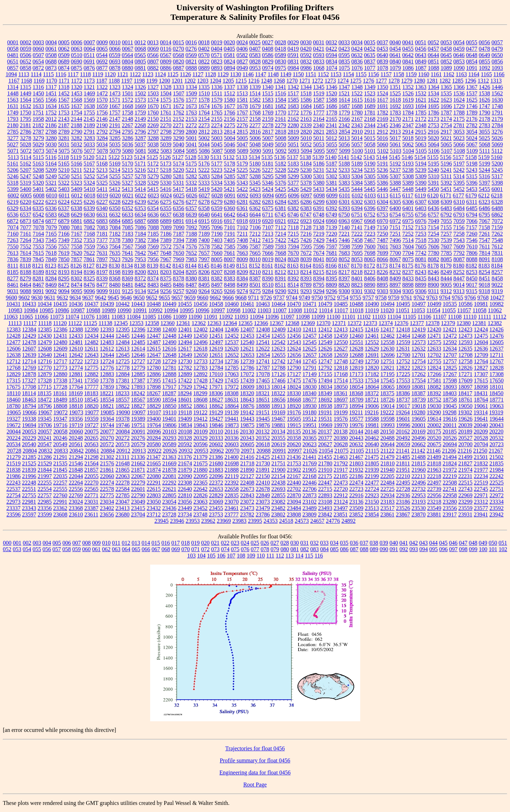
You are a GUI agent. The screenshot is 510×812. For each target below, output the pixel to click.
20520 (434, 438)
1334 (191, 87)
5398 (497, 183)
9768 (483, 298)
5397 (484, 183)
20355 (278, 438)
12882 (91, 374)
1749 (13, 113)
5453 (472, 189)
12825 (450, 368)
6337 (64, 208)
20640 (372, 444)
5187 (331, 164)
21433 (278, 457)
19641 (481, 419)
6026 (192, 195)
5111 (485, 151)
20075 (92, 432)
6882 (89, 221)
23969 (224, 521)
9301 (357, 291)
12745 (310, 361)
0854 (472, 61)
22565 (91, 489)
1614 (344, 100)
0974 (268, 68)
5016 (382, 138)
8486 (178, 285)
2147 (115, 119)
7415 (268, 240)
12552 (372, 342)
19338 (29, 419)
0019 (217, 42)
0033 (344, 42)
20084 (123, 432)
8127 (89, 266)
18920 (294, 406)
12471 (434, 336)
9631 (50, 298)
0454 (395, 49)
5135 (267, 157)
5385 (370, 183)
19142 (247, 412)
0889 (204, 68)
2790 (76, 132)
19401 (169, 419)
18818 (76, 406)
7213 (268, 234)
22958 (450, 495)
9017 (472, 285)
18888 (263, 406)
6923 (306, 221)
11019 (372, 310)
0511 (89, 55)
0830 (280, 61)
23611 (91, 514)
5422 (242, 189)
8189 (38, 272)
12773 (60, 368)
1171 (64, 81)
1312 (483, 81)
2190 (102, 125)
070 (186, 549)
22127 (247, 476)
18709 (356, 400)
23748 (200, 514)
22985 (45, 502)
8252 (459, 272)
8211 (268, 272)
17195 (387, 374)
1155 (361, 74)
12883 (107, 374)
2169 (382, 119)
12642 (76, 355)
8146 (216, 266)
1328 (166, 87)
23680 (123, 514)
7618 (51, 253)
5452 (459, 189)
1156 (373, 74)
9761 (407, 298)
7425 (293, 240)
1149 (286, 74)
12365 (245, 323)
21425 (263, 457)
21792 (341, 463)
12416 (372, 329)
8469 (51, 285)
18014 (278, 387)
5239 (421, 170)
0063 (76, 49)
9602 (24, 298)
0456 (421, 49)
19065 (14, 412)
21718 (247, 463)
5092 (281, 151)
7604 (408, 247)
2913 (395, 132)
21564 (91, 463)
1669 (140, 106)
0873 (51, 68)
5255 (115, 176)
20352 (263, 438)
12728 (154, 361)
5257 (127, 176)
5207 (25, 170)
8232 (395, 272)
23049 (138, 502)
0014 (166, 42)
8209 (242, 272)
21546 (76, 463)
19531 (325, 419)
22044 (76, 476)
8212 (280, 272)
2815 (242, 132)
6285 (293, 202)
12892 (200, 374)
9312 (446, 291)
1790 (484, 113)
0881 (140, 68)
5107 (447, 151)
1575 (166, 100)
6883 (102, 221)
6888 (153, 221)
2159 (268, 119)
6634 (140, 215)
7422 (280, 240)
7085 (128, 227)
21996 (29, 476)
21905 (310, 470)
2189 (89, 125)
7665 (255, 253)
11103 (379, 317)
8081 (421, 259)
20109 (201, 432)
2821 (319, 132)
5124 (140, 157)
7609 (459, 247)
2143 (64, 119)
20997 (295, 451)
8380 (191, 278)
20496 (419, 438)
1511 (217, 93)
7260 (472, 234)
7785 (446, 253)
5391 (433, 183)
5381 (331, 183)
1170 (52, 81)
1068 (319, 68)
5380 (319, 183)
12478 (29, 342)
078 (265, 549)
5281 (178, 176)
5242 (459, 170)
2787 (38, 132)
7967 (166, 259)
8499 (242, 285)
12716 (45, 361)
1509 (191, 93)
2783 (484, 125)
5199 (484, 164)
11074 (72, 317)
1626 (484, 100)
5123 (127, 157)
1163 (461, 74)
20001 (419, 425)
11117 (30, 323)
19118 (185, 412)
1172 (77, 81)
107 (231, 556)
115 (309, 556)
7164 (38, 234)
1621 (421, 100)
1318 (64, 87)
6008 (39, 195)
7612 (497, 247)
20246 (60, 438)
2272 (191, 125)
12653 (247, 355)
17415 (169, 380)
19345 (45, 419)
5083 (166, 151)
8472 (64, 285)
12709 (481, 355)
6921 (280, 221)
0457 (433, 49)
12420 (434, 329)
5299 (293, 176)
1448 (13, 93)
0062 (64, 49)
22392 (232, 483)
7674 (319, 253)
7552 (25, 247)
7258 (459, 234)
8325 (89, 278)
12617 (185, 349)
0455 (408, 49)
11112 (499, 317)
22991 (60, 502)
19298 (449, 412)
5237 (395, 170)
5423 (255, 189)
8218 (357, 272)
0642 (408, 55)
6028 (217, 195)
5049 (268, 144)
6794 (472, 215)
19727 (91, 425)
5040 (178, 144)
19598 (387, 419)
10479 (325, 304)
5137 (293, 157)
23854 (372, 514)
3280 (51, 138)
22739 (434, 489)
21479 (387, 457)
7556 (51, 247)
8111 (13, 266)
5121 (101, 157)
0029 (293, 42)
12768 (13, 368)
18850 (169, 406)
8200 (140, 272)
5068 (484, 144)
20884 (108, 451)
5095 (319, 151)
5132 (229, 157)
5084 (179, 151)
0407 (255, 49)
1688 (357, 106)
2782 (472, 125)
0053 (446, 42)
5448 (408, 189)
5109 (472, 151)
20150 (387, 432)
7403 (217, 240)
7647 (153, 253)
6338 (76, 208)
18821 (107, 406)
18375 (387, 393)
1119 (98, 74)
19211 (356, 412)
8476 (89, 285)
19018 (419, 406)
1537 (472, 93)
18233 (122, 393)
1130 (235, 74)
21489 (434, 457)
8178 (433, 266)
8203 (166, 272)
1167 (14, 81)
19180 (310, 412)
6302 (357, 202)
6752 (370, 215)
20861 (92, 451)
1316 (38, 87)
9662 (215, 298)
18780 (13, 406)
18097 (465, 387)
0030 (306, 42)
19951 (310, 425)
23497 (341, 508)
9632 (62, 298)
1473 (115, 93)
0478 (484, 49)
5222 (204, 170)
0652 (25, 61)
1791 (497, 113)
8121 (38, 266)
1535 (446, 93)
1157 (386, 74)
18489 (60, 400)
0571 (217, 55)
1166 (499, 74)
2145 (89, 119)
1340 (268, 87)
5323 (76, 183)
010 (106, 543)
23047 (123, 502)
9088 (25, 291)
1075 (344, 68)
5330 (166, 183)
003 (37, 543)
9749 (305, 298)
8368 (115, 278)
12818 (341, 368)
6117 (408, 195)
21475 (372, 457)
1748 (497, 106)
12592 (450, 342)
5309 (421, 176)
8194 (76, 272)
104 (201, 556)
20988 (263, 451)
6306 (408, 202)
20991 (279, 451)
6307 (421, 202)
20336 (232, 438)
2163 (306, 119)
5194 (421, 164)
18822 (123, 406)
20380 (341, 438)
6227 (102, 202)
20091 (138, 432)
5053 (319, 144)
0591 (293, 55)
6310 (459, 202)
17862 (123, 387)
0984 (293, 68)
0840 (395, 61)
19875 (247, 425)
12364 (230, 323)
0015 (178, 42)
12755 (434, 361)
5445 (370, 189)
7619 (64, 253)
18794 (29, 406)
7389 (166, 240)
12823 (419, 368)
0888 (191, 68)
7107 (268, 227)
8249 (446, 272)
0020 (229, 42)
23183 (387, 502)
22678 (263, 489)
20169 (418, 432)
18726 (387, 400)
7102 (243, 227)
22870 (294, 495)
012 (126, 543)
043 (424, 543)
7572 (166, 247)
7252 (408, 234)
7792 (459, 253)
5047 (242, 144)
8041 (319, 259)
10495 (403, 304)
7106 (255, 227)
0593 (319, 55)
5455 (484, 189)
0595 (344, 55)
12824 (434, 368)
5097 (332, 151)
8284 (51, 278)
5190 (370, 164)
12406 (232, 329)
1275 (356, 81)
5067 (472, 144)
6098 (319, 195)
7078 (39, 227)
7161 (25, 234)
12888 (169, 374)
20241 (45, 438)
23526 (403, 508)
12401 (185, 329)
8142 (165, 266)
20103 (170, 432)
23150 (372, 502)
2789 (64, 132)
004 (47, 543)
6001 (497, 189)
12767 (497, 361)
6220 (25, 202)
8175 (408, 266)
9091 (38, 291)
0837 (370, 61)
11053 (418, 310)
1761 (166, 113)
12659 (341, 355)
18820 (91, 406)
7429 (319, 240)
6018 (90, 195)
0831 (293, 61)
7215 (293, 234)
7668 (280, 253)
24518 (286, 521)
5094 (306, 151)
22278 (123, 483)
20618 (263, 444)
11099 (318, 317)
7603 (395, 247)
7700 (395, 253)
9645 (113, 298)
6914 (191, 221)
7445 (331, 240)
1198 (139, 81)
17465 (263, 380)
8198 (115, 272)
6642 (229, 215)
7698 (370, 253)
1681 (268, 106)
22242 (497, 476)
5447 (395, 189)
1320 (76, 87)
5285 (229, 176)
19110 (169, 412)
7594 (293, 247)
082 (305, 549)
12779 (138, 368)
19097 (138, 412)
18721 (372, 400)
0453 (382, 49)
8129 (102, 266)
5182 (280, 164)
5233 (344, 170)
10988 (93, 310)
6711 (268, 215)
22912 (341, 495)
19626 (465, 419)
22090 (185, 476)
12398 (154, 329)
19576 (341, 419)
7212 (255, 234)
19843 (200, 425)
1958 (38, 119)
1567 (64, 100)
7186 (166, 234)
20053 (29, 432)
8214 (306, 272)
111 (270, 556)
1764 (204, 113)
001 (17, 543)
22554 (45, 489)
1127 (198, 74)
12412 (325, 329)
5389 (408, 183)
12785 (232, 368)
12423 (465, 329)
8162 (280, 266)
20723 (497, 444)
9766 (470, 298)
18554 (107, 400)
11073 (57, 317)
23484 (294, 508)
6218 (497, 195)
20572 (107, 444)
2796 (140, 132)
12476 (497, 336)
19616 (450, 419)
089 (374, 549)
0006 (76, 42)
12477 (13, 342)
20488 (387, 438)
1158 (399, 74)
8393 (306, 278)
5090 (255, 151)
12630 (387, 349)
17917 (169, 387)
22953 (419, 495)
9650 (139, 298)
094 (424, 549)
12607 (29, 349)
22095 (200, 476)
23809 (310, 514)
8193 (64, 272)
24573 (302, 521)
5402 (51, 189)
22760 (60, 495)
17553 (403, 380)
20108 (185, 432)
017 (176, 543)
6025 (179, 195)
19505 (294, 419)
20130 (247, 432)
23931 (465, 514)
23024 (76, 502)
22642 (200, 489)
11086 (165, 317)
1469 (89, 93)
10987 (78, 310)
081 (295, 549)
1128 (211, 74)
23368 (76, 508)
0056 (484, 42)
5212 (89, 170)
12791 (310, 368)
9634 (75, 298)
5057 (357, 144)
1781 (370, 113)
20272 (123, 438)
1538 (484, 93)
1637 (76, 106)
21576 (107, 463)
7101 (230, 227)
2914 (408, 132)
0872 (38, 68)
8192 (51, 272)
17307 (481, 374)
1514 (255, 93)
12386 (60, 329)
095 (433, 549)
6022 (141, 195)
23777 (232, 514)
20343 (247, 438)
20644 (387, 444)
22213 (419, 476)
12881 (76, 374)
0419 (293, 49)
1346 (331, 87)
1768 (255, 113)
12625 (310, 349)
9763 (432, 298)
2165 (331, 119)
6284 (280, 202)
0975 (280, 68)
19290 (434, 412)
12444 (107, 336)
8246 (433, 272)
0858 (25, 68)
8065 (370, 259)
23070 (232, 502)
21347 (154, 457)
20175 (434, 432)
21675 (200, 463)
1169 (39, 81)
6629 (76, 215)
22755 (29, 495)
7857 (76, 259)
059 (76, 549)
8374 (153, 278)
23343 (29, 508)
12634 (450, 349)
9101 (115, 291)
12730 (185, 361)
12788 (278, 368)
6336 (51, 208)
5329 (153, 183)
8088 (472, 259)
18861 (200, 406)
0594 (331, 55)
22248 (29, 483)
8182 (471, 266)
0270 (178, 49)
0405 (229, 49)
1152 (323, 74)
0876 (89, 68)
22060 (107, 476)
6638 (178, 215)
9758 (381, 298)
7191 (229, 234)
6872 (13, 221)
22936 (403, 495)
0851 (433, 61)
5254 (102, 176)
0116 (166, 49)
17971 (216, 387)
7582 (217, 247)
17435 (232, 380)
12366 (261, 323)
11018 (356, 310)
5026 (497, 138)
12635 (465, 349)
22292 (169, 483)
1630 (497, 100)
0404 (217, 49)
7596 (319, 247)
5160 (497, 157)
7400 (204, 240)
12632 (419, 349)
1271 (305, 81)
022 (225, 543)
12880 (60, 374)
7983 (191, 259)
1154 (348, 74)
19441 (232, 419)
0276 (191, 49)
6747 (306, 215)
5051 (293, 144)
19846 (216, 425)
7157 (471, 227)
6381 (280, 208)
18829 (154, 406)
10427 (497, 298)
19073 (76, 412)
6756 (421, 215)
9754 (343, 298)
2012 (51, 119)
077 (255, 549)
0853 (459, 61)
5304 (357, 176)
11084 (134, 317)
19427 (216, 419)
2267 (127, 125)
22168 (310, 476)
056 (47, 549)
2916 (433, 132)
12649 (185, 355)
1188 (114, 81)
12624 (294, 349)
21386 (216, 457)
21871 (138, 470)
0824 (229, 61)
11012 (310, 310)
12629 (372, 349)
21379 (200, 457)
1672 (178, 106)
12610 (76, 349)
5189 (357, 164)
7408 (242, 240)
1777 (319, 113)
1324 (127, 87)
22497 (434, 483)
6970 (382, 221)
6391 (319, 208)
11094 (257, 317)
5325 (102, 183)
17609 (465, 380)
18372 (372, 393)
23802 (278, 514)
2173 (433, 119)
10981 (481, 304)
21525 (29, 463)
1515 (268, 93)
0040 (395, 42)
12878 (29, 374)
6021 (128, 195)
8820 (344, 285)
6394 (357, 208)
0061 (51, 49)
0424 (357, 49)
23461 (232, 508)
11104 (394, 317)
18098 (481, 387)
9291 (293, 291)
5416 (166, 189)
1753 (64, 113)
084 (324, 549)
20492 (403, 438)
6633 (127, 215)
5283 (204, 176)
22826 (200, 495)
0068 (140, 49)
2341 (331, 125)
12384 (29, 329)
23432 (154, 508)
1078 (382, 68)
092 (404, 549)
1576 (178, 100)
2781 (459, 125)
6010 (51, 195)
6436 (433, 208)
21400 (232, 457)
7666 (268, 253)
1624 (459, 100)
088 (364, 549)
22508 (450, 483)
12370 (323, 323)
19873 (232, 425)
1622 (433, 100)
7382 (140, 240)
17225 (403, 374)
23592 (497, 508)
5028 (25, 144)
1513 (242, 93)
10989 (109, 310)
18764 (481, 400)
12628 (356, 349)
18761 (465, 400)
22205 (387, 476)
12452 (232, 336)
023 (235, 543)
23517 (387, 508)
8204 (178, 272)
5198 (472, 164)
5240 (433, 170)
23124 (341, 502)
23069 (216, 502)
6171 (446, 195)
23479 (263, 508)
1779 (344, 113)
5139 (318, 157)
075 (235, 549)
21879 (185, 470)
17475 (294, 380)
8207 (217, 272)
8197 (102, 272)
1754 (76, 113)
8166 (331, 266)
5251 (76, 176)
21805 (372, 463)
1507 (178, 93)
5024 (472, 138)
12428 (13, 336)
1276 (368, 81)
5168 (102, 164)
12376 (401, 323)
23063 (200, 502)
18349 (325, 393)
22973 (13, 502)
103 (191, 556)
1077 (370, 68)
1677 (229, 106)
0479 (497, 49)
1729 (459, 106)
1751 (38, 113)
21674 (185, 463)
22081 (169, 476)
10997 (218, 310)
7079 (51, 227)
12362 (199, 323)
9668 (241, 298)
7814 (484, 253)
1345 (319, 87)
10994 (171, 310)
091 (394, 549)
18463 (29, 400)
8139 (153, 266)
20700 (465, 444)
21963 (434, 470)
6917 (229, 221)
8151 (242, 266)
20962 (217, 451)
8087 (459, 259)
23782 (247, 514)
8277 (13, 278)
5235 (370, 170)
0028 (280, 42)
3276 (497, 132)
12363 (214, 323)
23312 (481, 502)
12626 (325, 349)
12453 (247, 336)
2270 (166, 125)
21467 (356, 457)
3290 (178, 138)
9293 (306, 291)
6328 (497, 202)
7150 (382, 227)
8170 (357, 266)
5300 (306, 176)
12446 (138, 336)
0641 (395, 55)
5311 (446, 176)
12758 (465, 361)
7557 (64, 247)
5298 (280, 176)
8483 (153, 285)
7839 (25, 259)
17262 (419, 374)
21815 (419, 463)
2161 (280, 119)
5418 (191, 189)
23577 (481, 508)
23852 (356, 514)
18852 (185, 406)
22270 (91, 483)
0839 (382, 61)
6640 (204, 215)
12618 (200, 349)
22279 (138, 483)
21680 (216, 463)
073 (215, 549)
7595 (306, 247)
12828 (497, 368)
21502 (497, 457)
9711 (253, 298)
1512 (229, 93)
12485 (138, 342)
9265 (217, 291)
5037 (140, 144)
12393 (107, 329)
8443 (433, 278)
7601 (382, 247)
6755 (408, 215)
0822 (204, 61)
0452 (370, 49)
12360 (168, 323)
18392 (434, 393)
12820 (372, 368)
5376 (280, 183)
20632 (356, 444)
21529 (45, 463)
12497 (216, 342)
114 (299, 556)
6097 (306, 195)
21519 (13, 463)
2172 (421, 119)
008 (86, 543)
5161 (13, 164)
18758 (450, 400)
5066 (459, 144)
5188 (344, 164)
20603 (232, 444)
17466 (278, 380)
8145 (204, 266)
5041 (191, 144)
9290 (280, 291)
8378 (178, 278)
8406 (370, 278)
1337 (229, 87)
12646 (138, 355)
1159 (411, 74)
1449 (25, 93)
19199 (341, 412)
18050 (341, 387)
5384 (357, 183)
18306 (216, 393)
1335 (204, 87)
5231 (319, 170)
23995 (255, 521)
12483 (107, 342)
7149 (369, 227)
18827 (138, 406)
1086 (408, 68)
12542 (278, 342)
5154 (420, 157)
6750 (344, 215)
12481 (76, 342)
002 (27, 543)
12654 (263, 355)
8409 (395, 278)
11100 (333, 317)
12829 (13, 374)
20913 (139, 451)
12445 (123, 336)
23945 (161, 521)
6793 (459, 215)
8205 (191, 272)
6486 (484, 208)
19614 (434, 419)
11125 (90, 323)
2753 (433, 125)
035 (344, 543)
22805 (169, 495)
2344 (370, 125)
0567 (166, 55)
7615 (38, 253)
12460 (356, 336)
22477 (372, 483)
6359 (217, 208)
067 (156, 549)
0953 (255, 68)
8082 (433, 259)
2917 (446, 132)
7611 (484, 247)
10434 (45, 304)
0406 (242, 49)
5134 (254, 157)
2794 (115, 132)
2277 (255, 125)
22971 (481, 495)
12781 (169, 368)
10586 (465, 304)
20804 (30, 451)
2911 (370, 132)
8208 (229, 272)
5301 (319, 176)
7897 (102, 259)
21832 (481, 463)
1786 (433, 113)
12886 (154, 374)
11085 (149, 317)
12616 (169, 349)
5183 (293, 164)
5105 (421, 151)
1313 (496, 81)
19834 (185, 425)
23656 (107, 514)
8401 (357, 278)
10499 (434, 304)
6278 (204, 202)
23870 (419, 514)
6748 (319, 215)
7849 (51, 259)
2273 (204, 125)
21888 (232, 470)
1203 (203, 81)
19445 (263, 419)
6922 (293, 221)
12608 (45, 349)
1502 (140, 93)
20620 (294, 444)
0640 (382, 55)
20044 (14, 432)
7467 (370, 240)
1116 (61, 74)
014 (146, 543)
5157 (458, 157)
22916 (356, 495)
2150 (153, 119)
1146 (248, 74)
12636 (481, 349)
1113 (24, 74)
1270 (292, 81)
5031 (64, 144)
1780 (357, 113)
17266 (434, 374)
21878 (169, 470)
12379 (448, 323)
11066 (41, 317)
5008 (280, 138)
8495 (204, 285)
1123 (148, 74)
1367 (472, 87)
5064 (433, 144)
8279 (25, 278)
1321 (89, 87)
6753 (382, 215)
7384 (153, 240)
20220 (496, 432)
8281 (38, 278)
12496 (200, 342)
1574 (153, 100)
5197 (459, 164)
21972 (450, 470)
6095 (281, 195)
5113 (13, 157)
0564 (127, 55)
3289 (166, 138)
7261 (484, 234)
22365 (200, 483)
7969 (178, 259)
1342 (293, 87)
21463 (341, 457)
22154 (278, 476)
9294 (319, 291)
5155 (433, 157)
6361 (242, 208)
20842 (76, 451)
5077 (90, 151)
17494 (325, 380)
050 (493, 543)
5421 (229, 189)
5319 (25, 183)
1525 (395, 93)
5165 (64, 164)
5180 (255, 164)
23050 (154, 502)
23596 (13, 514)
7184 (140, 234)
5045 (217, 144)
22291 (154, 483)
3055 (484, 132)
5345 (255, 183)
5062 (408, 144)
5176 (204, 164)
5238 (408, 170)
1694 (421, 106)
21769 (310, 463)
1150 (298, 74)
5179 (242, 164)
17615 (481, 380)
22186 (356, 476)
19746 (123, 425)
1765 (217, 113)
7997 (204, 259)
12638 (13, 355)
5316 (484, 176)
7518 (421, 240)
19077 (92, 412)
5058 (370, 144)
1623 (446, 100)
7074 (13, 227)
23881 (434, 514)
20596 (200, 444)
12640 (45, 355)
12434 (91, 336)
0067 (127, 49)
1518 (306, 93)
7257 (446, 234)
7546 (472, 240)
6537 (25, 215)
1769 (268, 113)
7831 (497, 253)
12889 (185, 374)
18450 (496, 393)
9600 (11, 298)
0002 (25, 42)
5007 (268, 138)
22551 (29, 489)
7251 (395, 234)
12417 (387, 329)
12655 (278, 355)
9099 (102, 291)
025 (255, 543)
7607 (446, 247)
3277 (13, 138)
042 (414, 543)
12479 (45, 342)
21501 (481, 457)
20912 (123, 451)
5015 (370, 138)
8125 (63, 266)
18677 (310, 400)
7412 (255, 240)
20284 (154, 438)
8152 (255, 266)
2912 (382, 132)
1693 (408, 106)
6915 (204, 221)
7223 (370, 234)
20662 (419, 444)
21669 (169, 463)
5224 (229, 170)
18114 (29, 393)
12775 (91, 368)
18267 (153, 393)
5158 (471, 157)
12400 (169, 329)
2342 (344, 125)
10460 (232, 304)
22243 (13, 483)
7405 (229, 240)
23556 (450, 508)
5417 (178, 189)
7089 (166, 227)
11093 (241, 317)
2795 (127, 132)
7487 (382, 240)
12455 (278, 336)
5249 (51, 176)
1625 (472, 100)
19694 (29, 425)
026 (265, 543)
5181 (268, 164)
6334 (25, 208)
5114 (26, 157)
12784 (216, 368)
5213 (102, 170)
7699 (382, 253)
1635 (64, 106)
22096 (216, 476)
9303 (382, 291)
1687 (344, 106)
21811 (403, 463)
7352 (76, 240)
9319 (497, 291)
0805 (140, 61)
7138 (318, 227)
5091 (268, 151)
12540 (247, 342)
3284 (102, 138)
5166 (76, 164)
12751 (387, 361)
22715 (325, 489)
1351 (395, 87)
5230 (306, 170)
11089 (180, 317)
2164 (319, 119)
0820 (178, 61)
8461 (13, 285)
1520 (331, 93)
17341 (76, 380)
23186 (403, 502)
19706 (45, 425)
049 (483, 543)
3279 (38, 138)
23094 (294, 502)
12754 (419, 361)
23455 (216, 508)
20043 (497, 425)
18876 (247, 406)
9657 (177, 298)
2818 (280, 132)
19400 (154, 419)
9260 (191, 291)
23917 (450, 514)
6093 (255, 195)
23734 (185, 514)
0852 (446, 61)
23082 (278, 502)
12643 (91, 355)
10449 (169, 304)
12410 (294, 329)
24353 (271, 521)
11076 (88, 317)
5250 (64, 176)
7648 (166, 253)
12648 (169, 355)
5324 (89, 183)
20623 (310, 444)
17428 (200, 380)
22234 (481, 476)
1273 (330, 81)
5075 (64, 151)
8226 (382, 272)
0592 (306, 55)
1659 (102, 106)
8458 (497, 278)
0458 (446, 49)
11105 (409, 317)
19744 (107, 425)
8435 (421, 278)
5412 (115, 189)
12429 (29, 336)
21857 (91, 470)
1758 (127, 113)
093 (414, 549)
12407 (247, 329)
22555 (60, 489)
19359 (91, 419)
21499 (465, 457)
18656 (278, 400)
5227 (268, 170)
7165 (51, 234)
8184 (497, 266)
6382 (293, 208)
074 (225, 549)
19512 (310, 419)
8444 (446, 278)
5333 (204, 183)
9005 (446, 285)
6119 (420, 195)
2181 (25, 125)
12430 (45, 336)
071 (195, 549)
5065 (446, 144)
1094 (11, 74)
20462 (372, 438)
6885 (127, 221)
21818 (434, 463)
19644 (497, 419)
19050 (465, 406)
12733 (200, 361)
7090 (179, 227)
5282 (191, 176)
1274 (343, 81)
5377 (293, 183)
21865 (123, 470)
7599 (357, 247)
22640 (185, 489)
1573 (140, 100)
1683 (293, 106)
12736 (232, 361)
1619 (408, 100)
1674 (204, 106)
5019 (421, 138)
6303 (370, 202)
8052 (344, 259)
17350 (91, 380)
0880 (127, 68)
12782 (185, 368)
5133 (242, 157)
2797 (153, 132)
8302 (76, 278)
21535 (60, 463)
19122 (200, 412)
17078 (263, 374)
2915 (421, 132)
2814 (229, 132)
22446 (310, 483)
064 (126, 549)
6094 (268, 195)
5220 (178, 170)
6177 (459, 195)
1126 (185, 74)
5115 (38, 157)
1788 (459, 113)
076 (245, 549)
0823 (217, 61)
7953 (140, 259)
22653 (216, 489)
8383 (229, 278)
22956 (434, 495)
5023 (459, 138)
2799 (178, 132)
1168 (26, 81)
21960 (419, 470)
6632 (115, 215)
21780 (325, 463)
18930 (310, 406)
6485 (472, 208)
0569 (191, 55)
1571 (115, 100)
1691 (382, 106)
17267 (450, 374)
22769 (76, 495)
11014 (326, 310)
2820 (306, 132)
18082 (434, 387)
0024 (242, 42)
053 (17, 549)
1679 (255, 106)
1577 (191, 100)
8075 (408, 259)
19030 (434, 406)
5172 (153, 164)
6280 (229, 202)
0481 (13, 55)
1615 (357, 100)
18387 (418, 393)
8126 (76, 266)
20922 (154, 451)
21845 (60, 470)
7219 (319, 234)
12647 (154, 355)
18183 (91, 393)
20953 (201, 451)
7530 (433, 240)
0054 (459, 42)
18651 (263, 400)
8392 (293, 278)
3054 (472, 132)
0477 (472, 49)
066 (146, 549)
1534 (433, 93)
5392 (446, 183)
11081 (103, 317)
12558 (387, 342)
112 (280, 556)
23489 (310, 508)
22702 (294, 489)
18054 (356, 387)
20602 (216, 444)
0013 (153, 42)
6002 (13, 195)
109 (251, 556)
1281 (432, 81)
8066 (382, 259)
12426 (497, 329)
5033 (89, 144)
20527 (465, 438)
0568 (178, 55)
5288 (255, 176)
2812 (204, 132)
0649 (484, 55)
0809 (166, 61)
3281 (64, 138)
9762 (419, 298)
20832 (45, 451)
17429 (216, 380)
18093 (450, 387)
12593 (465, 342)
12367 (277, 323)
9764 (445, 298)
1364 (433, 87)
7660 (217, 253)
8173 (382, 266)
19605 (419, 419)
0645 (446, 55)
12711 (496, 355)
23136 (356, 502)
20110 (216, 432)
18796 (45, 406)
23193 (419, 502)
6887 (140, 221)
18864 (232, 406)
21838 (13, 470)
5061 (395, 144)
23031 (91, 502)
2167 (357, 119)
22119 (231, 476)
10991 (140, 310)
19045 (450, 406)
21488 (419, 457)
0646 (459, 55)
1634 (51, 106)
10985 (46, 310)
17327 (29, 380)
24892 (348, 521)
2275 (229, 125)
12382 (495, 323)
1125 (173, 74)
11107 (440, 317)
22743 (465, 489)
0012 (140, 42)
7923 (115, 259)
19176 (294, 412)
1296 (470, 81)
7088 (153, 227)
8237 (408, 272)
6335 (38, 208)
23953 (193, 521)
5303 (344, 176)
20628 (341, 444)
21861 (107, 470)
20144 (356, 432)
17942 (200, 387)
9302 (370, 291)
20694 (450, 444)
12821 (387, 368)
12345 (121, 323)
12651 (216, 355)
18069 (403, 387)
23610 (76, 514)
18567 (138, 400)
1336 (217, 87)
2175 (459, 119)
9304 (395, 291)
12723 (91, 361)
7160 (13, 234)
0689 (64, 61)
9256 (166, 291)
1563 (13, 100)
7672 (306, 253)
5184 (306, 164)
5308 (408, 176)
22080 (154, 476)
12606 (13, 349)
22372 (216, 483)
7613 (13, 253)
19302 (465, 412)
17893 (138, 387)
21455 (325, 457)
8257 (497, 272)
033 (324, 543)
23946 (177, 521)
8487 (191, 285)
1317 (51, 87)
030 (295, 543)
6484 (459, 208)
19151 (263, 412)
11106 (424, 317)
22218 (434, 476)
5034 (102, 144)
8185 (13, 272)
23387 (91, 508)
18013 (263, 387)
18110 (14, 393)
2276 (242, 125)
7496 (395, 240)
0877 (102, 68)
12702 (434, 355)
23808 (294, 514)
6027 (204, 195)
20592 (185, 444)
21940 (387, 470)
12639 (29, 355)
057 (57, 549)
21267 (496, 451)
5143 (369, 157)
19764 (154, 425)
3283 (89, 138)
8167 (344, 266)
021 (215, 543)
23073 (263, 502)
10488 (356, 304)
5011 (319, 138)
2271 (178, 125)
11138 (105, 323)
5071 (13, 151)
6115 (395, 195)
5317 (497, 176)
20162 (403, 432)
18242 (138, 393)
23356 (45, 508)
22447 (325, 483)
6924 (319, 221)
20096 (154, 432)
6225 (76, 202)
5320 (38, 183)
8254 (484, 272)
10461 (247, 304)
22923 (372, 495)
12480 (60, 342)
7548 (497, 240)
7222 (357, 234)
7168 (89, 234)
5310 (433, 176)
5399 (13, 189)
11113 (15, 323)
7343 (38, 240)
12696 (387, 355)
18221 (107, 393)
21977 (481, 470)
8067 (395, 259)
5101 (370, 151)
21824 (450, 463)
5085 (192, 151)
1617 (382, 100)
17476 (310, 380)
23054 (169, 502)
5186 (319, 164)
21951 (403, 470)
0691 (89, 61)
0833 (319, 61)
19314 (481, 412)
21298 (91, 457)
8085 (446, 259)
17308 (497, 374)
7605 (421, 247)
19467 (278, 419)
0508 (51, 55)
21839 (29, 470)
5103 (396, 151)
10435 (60, 304)
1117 (73, 74)
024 (245, 543)
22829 (216, 495)
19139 (232, 412)
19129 (216, 412)
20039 (465, 425)
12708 (465, 355)
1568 (76, 100)
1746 (472, 106)
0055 (472, 42)
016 (166, 543)
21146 (434, 451)
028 (285, 543)
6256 (153, 202)
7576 (191, 247)
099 (473, 549)
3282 (76, 138)
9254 (153, 291)
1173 (89, 81)
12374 (386, 323)
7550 (13, 247)
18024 (294, 387)
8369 (127, 278)
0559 (115, 55)
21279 (13, 457)
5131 (216, 157)
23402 (107, 508)
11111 (485, 317)
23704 (138, 514)
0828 (255, 61)
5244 (484, 170)
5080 (128, 151)
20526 (450, 438)
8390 (268, 278)
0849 (421, 61)
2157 (242, 119)
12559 (403, 342)
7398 (191, 240)
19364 (107, 419)
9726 (266, 298)
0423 (344, 49)
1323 (115, 87)
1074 (331, 68)
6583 (51, 215)
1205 (228, 81)
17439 (247, 380)
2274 (217, 125)
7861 (89, 259)
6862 (497, 215)
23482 (278, 508)
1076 (357, 68)
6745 (280, 215)
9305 (408, 291)
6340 (102, 208)
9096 (89, 291)
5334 (217, 183)
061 (96, 549)
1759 (140, 113)
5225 (242, 170)
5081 (141, 151)
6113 (383, 195)
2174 (446, 119)
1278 (394, 81)
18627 (216, 400)
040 (394, 543)
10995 (187, 310)
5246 (13, 176)
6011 (64, 195)
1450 (38, 93)
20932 (186, 451)
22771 (91, 495)
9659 (190, 298)
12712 (13, 361)
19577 (356, 419)
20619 (278, 444)
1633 (38, 106)
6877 (51, 221)
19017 (403, 406)
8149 (229, 266)
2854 (344, 132)
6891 (178, 221)
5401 (38, 189)
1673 (191, 106)
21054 (326, 451)
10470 (294, 304)
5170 (127, 164)
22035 (60, 476)
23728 (169, 514)
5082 (153, 151)
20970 (232, 451)
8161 (267, 266)
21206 (449, 451)
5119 (76, 157)
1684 (306, 106)
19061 (481, 406)
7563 (102, 247)
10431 (13, 304)
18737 (403, 400)
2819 (293, 132)
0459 (459, 49)
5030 (51, 144)
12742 (278, 361)
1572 (127, 100)
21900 (278, 470)
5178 (229, 164)
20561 (76, 444)
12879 (45, 374)
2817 (268, 132)
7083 (102, 227)
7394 (178, 240)
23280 (450, 502)
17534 (372, 380)
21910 (325, 470)
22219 (450, 476)
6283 (268, 202)
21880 (200, 470)
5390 (421, 183)
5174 (178, 164)
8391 (280, 278)
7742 (421, 253)
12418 (403, 329)
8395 (331, 278)
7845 (38, 259)
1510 (204, 93)
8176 (420, 266)
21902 (294, 470)
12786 (247, 368)
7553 (38, 247)
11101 (349, 317)
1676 (217, 106)
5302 (331, 176)
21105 (357, 451)
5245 (497, 170)
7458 (357, 240)
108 (241, 556)
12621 (247, 349)
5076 (77, 151)
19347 (60, 419)
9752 (330, 298)
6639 (191, 215)
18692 (325, 400)
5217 (153, 170)
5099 (345, 151)
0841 (408, 61)
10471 (310, 304)
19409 (185, 419)
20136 (309, 432)
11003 (264, 310)
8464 (25, 285)
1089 (446, 68)
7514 (408, 240)
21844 (45, 470)
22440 (294, 483)
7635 (115, 253)
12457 (310, 336)
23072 (247, 502)
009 (96, 543)
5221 (191, 170)
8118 (25, 266)
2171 (408, 119)
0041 (408, 42)
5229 (293, 170)
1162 (449, 74)
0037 (382, 42)
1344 (306, 87)
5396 (472, 183)
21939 (372, 470)
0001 (13, 42)
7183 (127, 234)
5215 (127, 170)
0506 (25, 55)
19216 (372, 412)
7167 (76, 234)
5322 (64, 183)
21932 (356, 470)
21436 (294, 457)
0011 (127, 42)
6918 (242, 221)
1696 (446, 106)
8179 (446, 266)
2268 (140, 125)
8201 (153, 272)
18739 (419, 400)
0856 (497, 61)
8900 (433, 285)
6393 (344, 208)
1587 (319, 100)
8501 (255, 285)
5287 (242, 176)
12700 (403, 355)
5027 (13, 144)
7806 (472, 253)
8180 (459, 266)
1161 (436, 74)
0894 (229, 68)
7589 (268, 247)
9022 (497, 285)
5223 (217, 170)
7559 (89, 247)
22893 (325, 495)
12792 (325, 368)
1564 (25, 100)
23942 (497, 514)
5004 (229, 138)
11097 (287, 317)
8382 (217, 278)
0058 (13, 49)
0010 (115, 42)
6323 (484, 202)
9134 (140, 291)
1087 (421, 68)
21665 (154, 463)
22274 (107, 483)
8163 (293, 266)
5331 (178, 183)
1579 (217, 100)
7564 (115, 247)
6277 (191, 202)
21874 (154, 470)
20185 (449, 432)
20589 (169, 444)
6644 (255, 215)
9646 (126, 298)
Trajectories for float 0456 (255, 748)
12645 (123, 355)
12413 (341, 329)
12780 (154, 368)
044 (433, 543)
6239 (140, 202)
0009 (102, 42)
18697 (341, 400)
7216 (306, 234)
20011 (450, 425)
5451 (446, 189)
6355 (166, 208)
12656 (294, 355)
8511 (280, 285)
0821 (191, 61)
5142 (356, 157)
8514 (293, 285)
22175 (325, 476)
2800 (191, 132)
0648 (472, 55)
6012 (77, 195)
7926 (127, 259)
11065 (26, 317)
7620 (76, 253)
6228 (115, 202)
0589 (280, 55)
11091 (211, 317)
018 (186, 543)
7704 (408, 253)
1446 (497, 87)
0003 (38, 42)
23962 (208, 521)
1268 (279, 81)
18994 (356, 406)
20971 (248, 451)
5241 (446, 170)
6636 (153, 215)
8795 (319, 285)
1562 (497, 93)
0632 (357, 55)
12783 (200, 368)
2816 (255, 132)
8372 (140, 278)
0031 (319, 42)
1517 (293, 93)
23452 (200, 508)
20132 (262, 432)
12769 (29, 368)
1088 (433, 68)
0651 (13, 61)
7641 (127, 253)
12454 (263, 336)
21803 (356, 463)
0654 (38, 61)
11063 (11, 317)
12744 (294, 361)
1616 (370, 100)
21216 (465, 451)
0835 (344, 61)
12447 (154, 336)
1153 (336, 74)
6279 (217, 202)
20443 (356, 438)
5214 (115, 170)
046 (453, 543)
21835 (497, 463)
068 (166, 549)
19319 (496, 412)
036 (354, 543)
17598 (450, 380)
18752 (434, 400)
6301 (344, 202)
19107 (154, 412)
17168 (341, 374)
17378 (107, 380)
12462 (387, 336)
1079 (395, 68)
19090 (123, 412)
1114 (36, 74)
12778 (123, 368)
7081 (77, 227)
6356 (178, 208)
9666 (228, 298)
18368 (356, 393)
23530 (419, 508)
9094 (64, 291)
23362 (60, 508)
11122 (75, 323)
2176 (472, 119)
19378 (123, 419)
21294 (76, 457)
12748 (341, 361)
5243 (472, 170)
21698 (232, 463)
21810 (387, 463)
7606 (433, 247)
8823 (357, 285)
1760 (153, 113)
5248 (38, 176)
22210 (403, 476)
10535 (450, 304)
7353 (89, 240)
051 (503, 543)
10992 (155, 310)
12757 (450, 361)
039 (384, 543)
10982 (497, 304)
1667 (115, 106)
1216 (254, 81)
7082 (90, 227)
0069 (153, 49)
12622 (263, 349)
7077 (26, 227)
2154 (204, 119)
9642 (101, 298)
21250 (480, 451)
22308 (185, 483)
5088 (230, 151)
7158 (484, 227)
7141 (357, 227)
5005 (242, 138)
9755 (356, 298)
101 (493, 549)
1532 (421, 93)
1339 (255, 87)
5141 (344, 157)
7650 (178, 253)
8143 (178, 266)
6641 (217, 215)
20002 (434, 425)
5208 (38, 170)
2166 (344, 119)
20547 (45, 444)
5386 (382, 183)
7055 (446, 221)
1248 (266, 81)
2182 (38, 125)
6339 (89, 208)
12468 (419, 336)
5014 (357, 138)
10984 (31, 310)
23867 (403, 514)
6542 (38, 215)
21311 (122, 457)
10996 (202, 310)
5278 (140, 176)
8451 (484, 278)
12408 (263, 329)
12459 (341, 336)
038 (374, 543)
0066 (115, 49)
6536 (13, 215)
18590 (154, 400)
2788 (51, 132)
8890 (370, 285)
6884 (115, 221)
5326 (115, 183)
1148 (273, 74)
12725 (123, 361)
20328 (185, 438)
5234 (357, 170)
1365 (446, 87)
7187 (178, 234)
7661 (229, 253)
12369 (308, 323)
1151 (311, 74)
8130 (114, 266)
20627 (325, 444)
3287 (140, 138)
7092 (192, 227)
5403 (64, 189)
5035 (115, 144)
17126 (278, 374)
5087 (217, 151)
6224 (64, 202)
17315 (13, 380)
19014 (387, 406)
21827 (465, 463)
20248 (76, 438)
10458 (216, 304)
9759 (394, 298)
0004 (51, 42)
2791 (89, 132)
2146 (102, 119)
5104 (408, 151)
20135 (294, 432)
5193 (408, 164)
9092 (51, 291)
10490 (372, 304)
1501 (127, 93)
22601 (138, 489)
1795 (25, 119)
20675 (434, 444)
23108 (325, 502)
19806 (169, 425)
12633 (434, 349)
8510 (268, 285)
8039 (306, 259)
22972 (497, 495)
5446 (382, 189)
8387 (255, 278)
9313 (459, 291)
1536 (459, 93)
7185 (153, 234)
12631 (403, 349)
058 (67, 549)
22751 (497, 489)
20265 (91, 438)
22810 (185, 495)
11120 (60, 323)
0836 (357, 61)
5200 (497, 164)
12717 (60, 361)
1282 (445, 81)
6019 (102, 195)
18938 (325, 406)
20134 (278, 432)
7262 (497, 234)
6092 (243, 195)
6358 (204, 208)
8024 (280, 259)
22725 (387, 489)
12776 (107, 368)
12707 (450, 355)
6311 (472, 202)
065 (136, 549)
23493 (325, 508)
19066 (29, 412)
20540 (29, 444)
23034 (107, 502)
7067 (484, 221)
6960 (331, 221)
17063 (232, 374)
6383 (306, 208)
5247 (25, 176)
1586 (306, 100)
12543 (294, 342)
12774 (76, 368)
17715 (45, 387)
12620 (232, 349)
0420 (306, 49)
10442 (123, 304)
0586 (268, 55)
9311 (433, 291)
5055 (331, 144)
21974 (465, 470)
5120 (89, 157)
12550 (341, 342)
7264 (25, 240)
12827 (481, 368)
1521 (344, 93)
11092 (226, 317)
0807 (153, 61)
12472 (450, 336)
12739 (247, 361)
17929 (185, 387)
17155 (325, 374)
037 (364, 543)
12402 (200, 329)
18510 (76, 400)
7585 (229, 247)
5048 (255, 144)
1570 (102, 100)
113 (290, 556)
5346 (268, 183)
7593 (280, 247)
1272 (317, 81)
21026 (310, 451)
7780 (433, 253)
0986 (306, 68)
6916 (217, 221)
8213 (293, 272)
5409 (76, 189)
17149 (310, 374)
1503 (153, 93)
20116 (231, 432)
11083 (118, 317)
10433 (29, 304)
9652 (152, 298)
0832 (306, 61)
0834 (331, 61)
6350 (115, 208)
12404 (216, 329)
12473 (465, 336)
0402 (204, 49)
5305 (370, 176)
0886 (166, 68)
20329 (200, 438)
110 (260, 556)
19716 (60, 425)
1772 (293, 113)
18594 (169, 400)
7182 (115, 234)
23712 (154, 514)
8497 (217, 285)
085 (334, 549)
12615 (154, 349)
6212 (484, 195)
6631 (102, 215)
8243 (421, 272)
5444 (357, 189)
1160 (424, 74)
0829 (268, 61)
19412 (200, 419)
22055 (91, 476)
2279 (280, 125)
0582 (242, 55)
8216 (331, 272)
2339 (306, 125)
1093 (497, 68)
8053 (357, 259)
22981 (29, 502)
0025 (255, 42)
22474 (356, 483)
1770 (280, 113)
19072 (61, 412)
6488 (497, 208)
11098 (303, 317)
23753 (216, 514)
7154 (433, 227)
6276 (178, 202)
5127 (178, 157)
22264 (76, 483)
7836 (13, 259)
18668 (294, 400)
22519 (481, 483)
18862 (216, 406)
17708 (29, 387)
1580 (229, 100)
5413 (127, 189)
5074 (51, 151)
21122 (387, 451)
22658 (232, 489)
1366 (459, 87)
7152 (408, 227)
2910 (357, 132)
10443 (138, 304)
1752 (51, 113)
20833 (61, 451)
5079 (115, 151)
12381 (479, 323)
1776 (306, 113)
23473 (247, 508)
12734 (216, 361)
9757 (368, 298)
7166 (64, 234)
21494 (450, 457)
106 (221, 556)
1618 (395, 100)
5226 (255, 170)
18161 (60, 393)
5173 (166, 164)
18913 (278, 406)
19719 (76, 425)
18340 (309, 393)
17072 (247, 374)
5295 (268, 176)
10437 (91, 304)
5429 (306, 189)
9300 (344, 291)
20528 (481, 438)
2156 (229, 119)
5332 (191, 183)
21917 (341, 470)
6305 (395, 202)
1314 (13, 87)
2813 (217, 132)
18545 (91, 400)
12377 (417, 323)
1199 (152, 81)
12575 (434, 342)
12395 (123, 329)
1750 (25, 113)
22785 (123, 495)
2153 (191, 119)
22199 (372, 476)
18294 (185, 393)
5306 (382, 176)
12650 (200, 355)
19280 (418, 412)
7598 (344, 247)
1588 (331, 100)
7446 (344, 240)
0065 (102, 49)
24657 (317, 521)
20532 (497, 438)
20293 (169, 438)
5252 (89, 176)
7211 (242, 234)
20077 (107, 432)
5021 (446, 138)
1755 (89, 113)
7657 (204, 253)
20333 (216, 438)
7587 (255, 247)
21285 (29, 457)
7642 (140, 253)
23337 (13, 508)
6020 (115, 195)
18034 (325, 387)
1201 (177, 81)
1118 (86, 74)
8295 (64, 278)
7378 (115, 240)
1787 (446, 113)
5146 (407, 157)
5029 (38, 144)
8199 (127, 272)
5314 (459, 176)
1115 (48, 74)
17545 (387, 380)
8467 (38, 285)
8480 (115, 285)
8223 (370, 272)
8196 (89, 272)
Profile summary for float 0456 (255, 760)
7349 (64, 240)
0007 (89, 42)
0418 (280, 49)
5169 (115, 164)
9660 (203, 298)
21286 (45, 457)
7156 (459, 227)
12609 (60, 349)
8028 (293, 259)
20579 (138, 444)
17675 (13, 387)
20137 (325, 432)
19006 (372, 406)
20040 (481, 425)
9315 (472, 291)
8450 (472, 278)
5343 (242, 183)
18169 (75, 393)
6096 (294, 195)
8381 (204, 278)
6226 (89, 202)
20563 (91, 444)
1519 (319, 93)
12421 (450, 329)
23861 (387, 514)
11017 (341, 310)
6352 (127, 208)
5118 (63, 157)
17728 (60, 387)
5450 (433, 189)
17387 (138, 380)
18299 (200, 393)
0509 (64, 55)
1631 (13, 106)
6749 (331, 215)
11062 (495, 310)
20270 (107, 438)
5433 (319, 189)
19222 (387, 412)
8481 (127, 285)
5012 (331, 138)
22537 (13, 489)
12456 (294, 336)
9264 (204, 291)
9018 (484, 285)
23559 (465, 508)
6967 (357, 221)
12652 (232, 355)
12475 (481, 336)
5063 (421, 144)
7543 (459, 240)
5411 (102, 189)
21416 (247, 457)
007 (76, 543)
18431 (481, 393)
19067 (45, 412)
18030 (310, 387)
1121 (123, 74)
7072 (497, 221)
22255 (45, 483)
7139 (331, 227)
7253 (421, 234)
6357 (191, 208)
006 (67, 543)
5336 (229, 183)
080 (285, 549)
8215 (319, 272)
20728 (14, 451)
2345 (382, 125)
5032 (76, 144)
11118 (45, 323)
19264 (403, 412)
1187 (101, 81)
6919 (255, 221)
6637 (166, 215)
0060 (38, 49)
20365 (310, 438)
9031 (13, 291)
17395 (154, 380)
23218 (434, 502)
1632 (25, 106)
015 (156, 543)
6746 (293, 215)
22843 (247, 495)
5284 (217, 176)
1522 (357, 93)
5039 (166, 144)
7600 (370, 247)
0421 (319, 49)
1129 (223, 74)
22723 (356, 489)
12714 (29, 361)
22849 (263, 495)
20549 (60, 444)
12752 (403, 361)
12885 (138, 374)
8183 (484, 266)
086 (344, 549)
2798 (166, 132)
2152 (178, 119)
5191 (382, 164)
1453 (76, 93)
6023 (153, 195)
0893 (217, 68)
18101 (497, 387)
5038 (153, 144)
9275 (255, 291)
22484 (387, 483)
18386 (403, 393)
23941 (481, 514)
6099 (332, 195)
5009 (293, 138)
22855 (278, 495)
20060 (76, 432)
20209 (481, 432)
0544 (102, 55)
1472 (102, 93)
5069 (497, 144)
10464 (278, 304)
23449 (185, 508)
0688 (51, 61)
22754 (13, 495)
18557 (123, 400)
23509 (356, 508)
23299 (465, 502)
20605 (247, 444)
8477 (102, 285)
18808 (60, 406)
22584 (123, 489)
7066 (472, 221)
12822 (403, 368)
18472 (45, 400)
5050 (280, 144)
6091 (230, 195)
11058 (479, 310)
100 (483, 549)
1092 (484, 68)
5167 (89, 164)
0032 (331, 42)
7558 (76, 247)
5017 (395, 138)
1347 (344, 87)
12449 (185, 336)
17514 (341, 380)
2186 (51, 125)
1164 (474, 74)
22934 (387, 495)
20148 (372, 432)
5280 (166, 176)
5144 (382, 157)
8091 (484, 259)
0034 (357, 42)
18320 (247, 393)
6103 (370, 195)
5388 (395, 183)
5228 (280, 170)
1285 (458, 81)
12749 (356, 361)
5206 (13, 170)
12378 (432, 323)
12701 (419, 355)
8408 (382, 278)
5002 (204, 138)
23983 (239, 521)
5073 (39, 151)
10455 (185, 304)
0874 (64, 68)
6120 (433, 195)
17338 (60, 380)
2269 (153, 125)
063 (116, 549)
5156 (446, 157)
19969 (325, 425)
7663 (242, 253)
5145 (395, 157)
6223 (51, 202)
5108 (459, 151)
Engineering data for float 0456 (255, 772)
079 (275, 549)
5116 (51, 157)
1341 (280, 87)
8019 (268, 259)
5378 (306, 183)
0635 (370, 55)
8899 (421, 285)
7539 (446, 240)
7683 (344, 253)
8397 (344, 278)
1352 (408, 87)
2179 (497, 119)
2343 (357, 125)
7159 (497, 227)
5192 (395, 164)
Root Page (255, 785)
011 (116, 543)
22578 (107, 489)
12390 (91, 329)
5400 (25, 189)
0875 (76, 68)
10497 (419, 304)
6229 (127, 202)
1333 (178, 87)
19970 (341, 425)
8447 (459, 278)
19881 (278, 425)
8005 (217, 259)
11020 (387, 310)
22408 (247, 483)
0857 (13, 68)
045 (443, 543)
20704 (481, 444)
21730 (263, 463)
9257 (178, 291)
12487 (154, 342)
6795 (484, 215)
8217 (344, 272)
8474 (76, 285)
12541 (263, 342)
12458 (325, 336)
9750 (317, 298)
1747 (484, 106)
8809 (331, 285)
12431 (60, 336)
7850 (64, 259)
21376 (185, 457)
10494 (387, 304)
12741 (263, 361)
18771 (497, 400)
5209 (51, 170)
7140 (344, 227)
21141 (403, 451)
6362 (255, 208)
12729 (169, 361)
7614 (25, 253)
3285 (115, 138)
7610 (472, 247)
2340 (319, 125)
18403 (449, 393)
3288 (153, 138)
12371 (339, 323)
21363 (169, 457)
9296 (331, 291)
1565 (38, 100)
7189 (204, 234)
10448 (154, 304)
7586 (242, 247)
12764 (481, 361)
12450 (200, 336)
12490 (169, 342)
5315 (472, 176)
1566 (51, 100)
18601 (185, 400)
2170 (395, 119)
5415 (153, 189)
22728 (403, 489)
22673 (247, 489)
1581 (242, 100)
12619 (216, 349)
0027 (268, 42)
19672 (13, 425)
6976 (421, 221)
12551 (356, 342)
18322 (278, 393)
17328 (45, 380)
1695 (433, 106)
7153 (420, 227)
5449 (421, 189)
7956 (153, 259)
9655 (164, 298)
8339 (102, 278)
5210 (64, 170)
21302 (107, 457)
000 (7, 543)
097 (453, 549)
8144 (191, 266)
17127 (294, 374)
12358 (152, 323)
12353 (136, 323)
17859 (107, 387)
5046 (229, 144)
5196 (446, 164)
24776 (333, 521)
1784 (408, 113)
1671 (166, 106)
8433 (408, 278)
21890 (247, 470)
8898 (408, 285)
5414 (140, 189)
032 (314, 543)
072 (205, 549)
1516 (280, 93)
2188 (76, 125)
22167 (294, 476)
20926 (170, 451)
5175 (191, 164)
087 (354, 549)
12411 (309, 329)
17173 (356, 374)
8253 (472, 272)
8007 (229, 259)
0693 (115, 61)
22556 (76, 489)
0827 (242, 61)
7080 (64, 227)
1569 (89, 100)
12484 (123, 342)
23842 (325, 514)
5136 (280, 157)
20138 (340, 432)
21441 (310, 457)
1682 (280, 106)
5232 (331, 170)
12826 (465, 368)
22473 (341, 483)
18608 (200, 400)
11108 (455, 317)
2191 (115, 125)
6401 (408, 208)
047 (463, 543)
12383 (13, 329)
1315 (25, 87)
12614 (138, 349)
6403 (421, 208)
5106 (434, 151)
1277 (381, 81)
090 (384, 549)
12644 (107, 355)
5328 (140, 183)
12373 (370, 323)
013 (136, 543)
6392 (331, 208)
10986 (62, 310)
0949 (242, 68)
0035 (370, 42)
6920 (268, 221)
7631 (102, 253)
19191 (325, 412)
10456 (200, 304)
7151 (395, 227)
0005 (64, 42)
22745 (481, 489)
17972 (232, 387)
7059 (459, 221)
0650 (497, 55)
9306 (421, 291)
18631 (232, 400)
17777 (91, 387)
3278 (25, 138)
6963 (344, 221)
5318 (13, 183)
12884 (123, 374)
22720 (341, 489)
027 (275, 543)
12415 (356, 329)
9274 (242, 291)
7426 (306, 240)
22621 (169, 489)
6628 (64, 215)
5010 (306, 138)
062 (106, 549)
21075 (341, 451)
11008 (295, 310)
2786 (25, 132)
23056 (185, 502)
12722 (76, 361)
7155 (446, 227)
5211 (76, 170)
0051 (421, 42)
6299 (319, 202)
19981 (372, 425)
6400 (395, 208)
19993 (387, 425)
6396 (370, 208)
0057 (497, 42)
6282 (255, 202)
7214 (280, 234)
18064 (372, 387)
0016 (191, 42)
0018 (204, 42)
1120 (110, 74)
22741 (450, 489)
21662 (138, 463)
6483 (446, 208)
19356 (76, 419)
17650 (497, 380)
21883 (216, 470)
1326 (140, 87)
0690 (76, 61)
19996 (403, 425)
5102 (383, 151)
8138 (140, 266)
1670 (153, 106)
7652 (191, 253)
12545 (310, 342)
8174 (395, 266)
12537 (232, 342)
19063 (497, 406)
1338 (242, 87)
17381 (123, 380)
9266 (229, 291)
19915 (294, 425)
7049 (433, 221)
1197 (127, 81)
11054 (433, 310)
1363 (421, 87)
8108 (497, 259)
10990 (124, 310)
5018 (408, 138)
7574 (178, 247)
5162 (25, 164)
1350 (382, 87)
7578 (204, 247)
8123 (51, 266)
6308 (433, 202)
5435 (344, 189)
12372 (355, 323)
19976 (356, 425)
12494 (185, 342)
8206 (204, 272)
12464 (403, 336)
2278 (268, 125)
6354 (153, 208)
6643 (242, 215)
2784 (497, 125)
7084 (115, 227)
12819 (356, 368)
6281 (242, 202)
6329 (13, 208)
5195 (433, 164)
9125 (127, 291)
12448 (169, 336)
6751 (357, 215)
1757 (115, 113)
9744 (292, 298)
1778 (331, 113)
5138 (305, 157)
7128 (306, 227)
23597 (29, 514)
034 (334, 543)
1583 (268, 100)
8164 (306, 266)
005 (57, 543)
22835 (232, 495)
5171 (140, 164)
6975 (408, 221)
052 (7, 549)
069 (176, 549)
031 (305, 543)
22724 (372, 489)
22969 (465, 495)
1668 (127, 106)
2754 (446, 125)
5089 (243, 151)
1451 (51, 93)
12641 (60, 355)
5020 (433, 138)
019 (195, 543)
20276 (138, 438)
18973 (341, 406)
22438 (278, 483)
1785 (421, 113)
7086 (141, 227)
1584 (280, 100)
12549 (325, 342)
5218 (166, 170)
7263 (13, 240)
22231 (465, 476)
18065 (387, 387)
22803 (154, 495)
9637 (88, 298)
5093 (294, 151)
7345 (51, 240)
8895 (382, 285)
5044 (204, 144)
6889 (166, 221)
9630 (37, 298)
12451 (216, 336)
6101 (345, 195)
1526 (408, 93)
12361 (183, 323)
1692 (395, 106)
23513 (372, 508)
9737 (279, 298)
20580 (154, 444)
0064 (89, 49)
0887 (178, 68)
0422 (331, 49)
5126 (165, 157)
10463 (263, 304)
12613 (123, 349)
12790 (294, 368)
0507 (38, 55)
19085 (107, 412)
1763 (191, 113)
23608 (60, 514)
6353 (140, 208)
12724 (107, 361)
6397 (382, 208)
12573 (419, 342)
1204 (215, 81)
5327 (127, 183)
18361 (340, 393)
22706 (310, 489)
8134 (127, 266)
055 (37, 549)
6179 (471, 195)
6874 (38, 221)
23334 (497, 502)
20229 (29, 438)
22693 (278, 489)
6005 (26, 195)
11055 (449, 310)
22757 (45, 495)
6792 (446, 215)
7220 (331, 234)
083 (314, 549)
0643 (421, 55)
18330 (294, 393)
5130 (203, 157)
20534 (13, 444)
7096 (217, 227)
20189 (465, 432)
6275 (166, 202)
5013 (344, 138)
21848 (76, 470)
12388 (76, 329)
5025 (484, 138)
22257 (60, 483)
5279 (153, 176)
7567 (127, 247)
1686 (331, 106)
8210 (255, 272)
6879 (64, 221)
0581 (229, 55)
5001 (191, 138)
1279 (407, 81)
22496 (419, 483)
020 (205, 543)
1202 (190, 81)
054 (27, 549)
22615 (154, 489)
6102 (357, 195)
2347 (408, 125)
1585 (293, 100)
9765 (458, 298)
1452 (64, 93)
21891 (263, 470)
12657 (310, 355)
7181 (102, 234)
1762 (178, 113)
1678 (242, 106)
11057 (464, 310)
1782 (382, 113)
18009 (247, 387)
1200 (164, 81)
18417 (465, 393)
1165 (486, 74)
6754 (395, 215)
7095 (204, 227)
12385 (45, 329)
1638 (89, 106)
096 (443, 549)
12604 (481, 342)
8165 (318, 266)
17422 (185, 380)
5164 (51, 164)
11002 (249, 310)
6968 (370, 221)
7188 (191, 234)
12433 (76, 336)
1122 (135, 74)
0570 (204, 55)
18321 (262, 393)
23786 (263, 514)
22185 (341, 476)
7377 (102, 240)
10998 (233, 310)
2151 (166, 119)
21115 (372, 451)
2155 (217, 119)
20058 (61, 432)
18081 (419, 387)
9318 (484, 291)
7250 (382, 234)
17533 (356, 380)
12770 (45, 368)
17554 (419, 380)
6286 (306, 202)
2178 (484, 119)
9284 (268, 291)
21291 (60, 457)
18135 (44, 393)
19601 (403, 419)
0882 (153, 68)
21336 (138, 457)
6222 (38, 202)
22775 (107, 495)
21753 (294, 463)
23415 (138, 508)
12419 (419, 329)
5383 (344, 183)
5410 (89, 189)
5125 (152, 157)
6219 (13, 202)
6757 (433, 215)
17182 (372, 374)
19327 (13, 419)
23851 (341, 514)
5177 (217, 164)
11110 (470, 317)
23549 (434, 508)
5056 (344, 144)
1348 (357, 87)
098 (463, 549)
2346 (395, 125)
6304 (382, 202)
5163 (38, 164)
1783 (395, 113)
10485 (341, 304)
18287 (169, 393)
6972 (395, 221)
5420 (217, 189)
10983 (15, 310)
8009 (242, 259)
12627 (341, 349)
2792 (102, 132)
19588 (372, 419)
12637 (497, 349)
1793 (13, 119)
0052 (433, 42)
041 (404, 543)
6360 (229, 208)
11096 (272, 317)
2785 (13, 132)
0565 (140, 55)
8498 (229, 285)
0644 (433, 55)
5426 (293, 189)
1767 (242, 113)
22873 (310, 495)
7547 (484, 240)
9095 (76, 291)
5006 (255, 138)
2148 (127, 119)
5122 (114, 157)
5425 (280, 189)
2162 (293, 119)
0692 (102, 61)
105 (211, 556)
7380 (127, 240)
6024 (166, 195)
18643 (247, 400)
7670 (293, 253)
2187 (64, 125)
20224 (13, 438)
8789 (306, 285)
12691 (372, 355)
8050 (331, 259)
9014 (459, 285)
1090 (459, 68)
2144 (76, 119)
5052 (306, 144)
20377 (325, 438)
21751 (278, 463)
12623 (278, 349)
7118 (293, 227)
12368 (292, 323)
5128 (191, 157)
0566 (153, 55)
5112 (497, 151)
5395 (459, 183)
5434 (331, 189)
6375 (268, 208)
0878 (115, 68)
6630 (89, 215)
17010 (216, 374)
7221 (344, 234)
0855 (484, 61)
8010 (255, 259)
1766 (229, 113)
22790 (138, 495)
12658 (325, 355)
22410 (263, 483)
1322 (102, 87)
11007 (280, 310)
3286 (127, 138)
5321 (51, 183)
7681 (331, 253)
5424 (268, 189)
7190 (217, 234)
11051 (403, 310)
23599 (45, 514)
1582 (255, 100)
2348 (421, 125)
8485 (166, 285)
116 (319, 556)
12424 (481, 329)
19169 (278, 412)
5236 (382, 170)
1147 (260, 74)
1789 (472, 113)
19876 (263, 425)
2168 (370, 119)
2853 (331, 132)
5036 (127, 144)
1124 (160, 74)
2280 (293, 125)
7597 (331, 247)
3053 (459, 132)
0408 (268, 49)
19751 (138, 425)
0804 (127, 61)
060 (86, 549)
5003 (217, 138)
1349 (370, 87)
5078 (102, 151)
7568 (140, 247)
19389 (138, 419)
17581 (434, 380)
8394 (319, 278)
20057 (45, 432)
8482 (140, 285)
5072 (26, 151)
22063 (123, 476)
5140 (331, 157)
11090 (195, 317)
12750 (372, 361)
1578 (204, 100)
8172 (369, 266)
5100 (357, 151)
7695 (357, 253)
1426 (484, 87)
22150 (263, 476)
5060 (382, 144)
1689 (370, 106)
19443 (247, 419)
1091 (472, 68)
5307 (395, 176)
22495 (403, 483)
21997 (45, 476)
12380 (464, 323)
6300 (331, 202)
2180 (13, 125)
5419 (204, 189)
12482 (91, 342)
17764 (76, 387)
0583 (255, 55)
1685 (319, 106)
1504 (166, 93)
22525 (497, 483)
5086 (204, 151)
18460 (13, 400)
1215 (241, 81)
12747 (325, 361)
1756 (102, 113)
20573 (123, 444)
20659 (403, 444)
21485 (403, 457)
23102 (310, 502)
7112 (281, 227)
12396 (138, 329)
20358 (294, 438)
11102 (364, 317)
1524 (382, 93)
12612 (107, 349)
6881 (76, 221)
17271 (465, 374)
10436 (76, 304)
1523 (370, 93)
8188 (25, 272)
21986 (13, 476)
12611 (91, 349)
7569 (153, 247)
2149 (140, 119)
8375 (166, 278)
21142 (418, 451)
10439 (107, 304)
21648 (123, 463)
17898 (154, 387)
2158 (255, 119)
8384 (242, 278)
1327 (153, 87)
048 (473, 543)
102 (503, 549)
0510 (76, 55)
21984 (497, 470)
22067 (138, 476)
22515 (465, 483)
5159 (484, 157)
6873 (25, 221)
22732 (419, 489)
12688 (356, 355)
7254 (433, 234)
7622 (89, 253)
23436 (169, 508)
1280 (419, 81)
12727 (138, 361)
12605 (497, 342)
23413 (123, 508)
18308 (231, 393)
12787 (263, 368)
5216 (140, 170)
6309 (446, 202)
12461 (372, 336)
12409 (278, 329)
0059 (25, 49)
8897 (395, 285)
